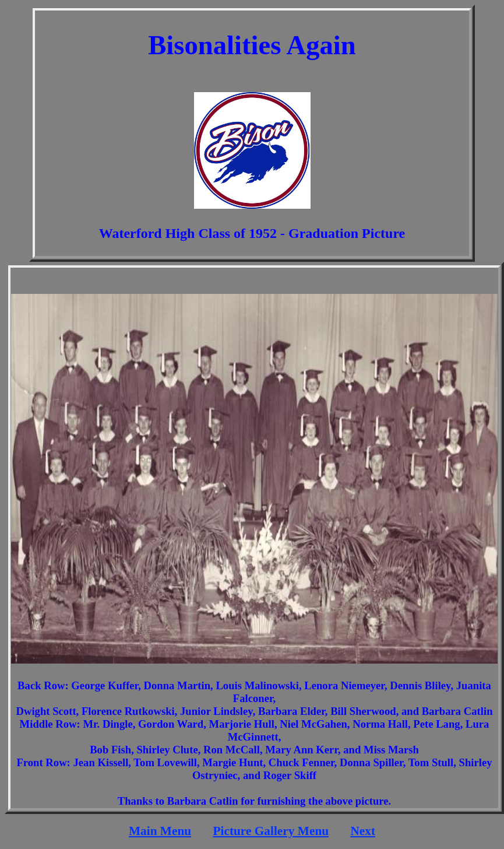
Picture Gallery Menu (271, 831)
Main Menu (160, 831)
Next (363, 831)
